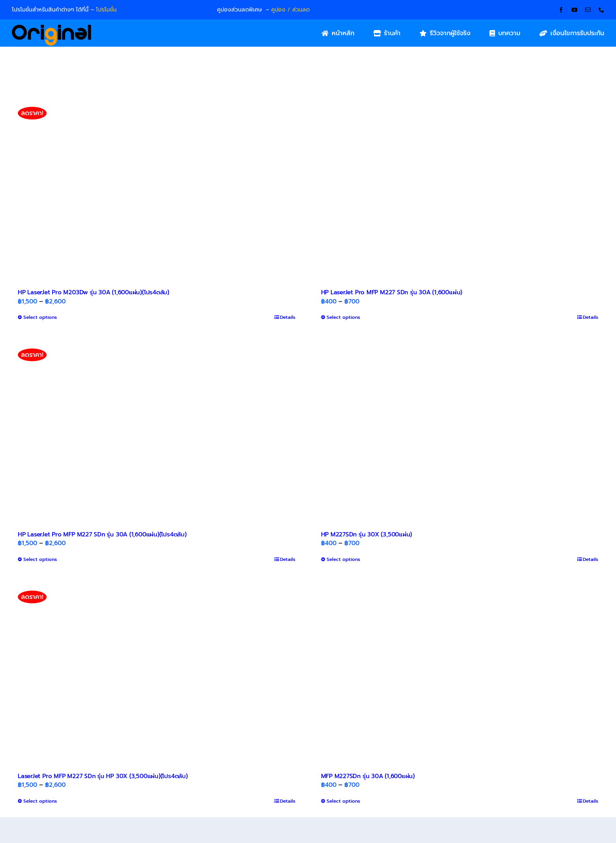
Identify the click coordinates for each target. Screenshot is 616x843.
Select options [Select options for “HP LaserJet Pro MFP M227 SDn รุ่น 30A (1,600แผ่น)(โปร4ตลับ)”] (40, 559)
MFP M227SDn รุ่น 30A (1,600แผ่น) (368, 776)
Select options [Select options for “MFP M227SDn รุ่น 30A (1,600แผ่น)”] (343, 801)
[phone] (601, 10)
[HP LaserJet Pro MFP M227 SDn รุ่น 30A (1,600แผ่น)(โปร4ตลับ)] (157, 431)
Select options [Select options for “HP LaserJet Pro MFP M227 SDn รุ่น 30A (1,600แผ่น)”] (343, 317)
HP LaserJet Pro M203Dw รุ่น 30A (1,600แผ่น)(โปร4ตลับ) (94, 292)
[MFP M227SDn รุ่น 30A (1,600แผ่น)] (460, 673)
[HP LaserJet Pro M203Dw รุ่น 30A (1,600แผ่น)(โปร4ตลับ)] (157, 189)
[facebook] (561, 10)
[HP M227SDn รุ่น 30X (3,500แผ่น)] (460, 431)
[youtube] (574, 10)
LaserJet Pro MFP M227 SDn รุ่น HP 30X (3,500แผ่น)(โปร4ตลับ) (103, 776)
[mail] (588, 10)
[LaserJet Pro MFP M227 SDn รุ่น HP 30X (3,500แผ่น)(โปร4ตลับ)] (157, 673)
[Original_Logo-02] (52, 27)
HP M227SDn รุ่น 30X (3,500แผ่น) (367, 534)
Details (288, 317)
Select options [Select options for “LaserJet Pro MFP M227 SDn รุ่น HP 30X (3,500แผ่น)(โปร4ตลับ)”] (40, 801)
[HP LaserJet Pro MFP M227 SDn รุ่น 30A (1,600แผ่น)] (460, 189)
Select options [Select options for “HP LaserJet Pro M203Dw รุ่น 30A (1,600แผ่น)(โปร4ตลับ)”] (40, 317)
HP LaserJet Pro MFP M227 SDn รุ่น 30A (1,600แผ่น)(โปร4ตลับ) (102, 534)
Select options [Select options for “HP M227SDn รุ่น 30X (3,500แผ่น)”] (343, 559)
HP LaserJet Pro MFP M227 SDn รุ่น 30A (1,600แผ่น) (392, 292)
